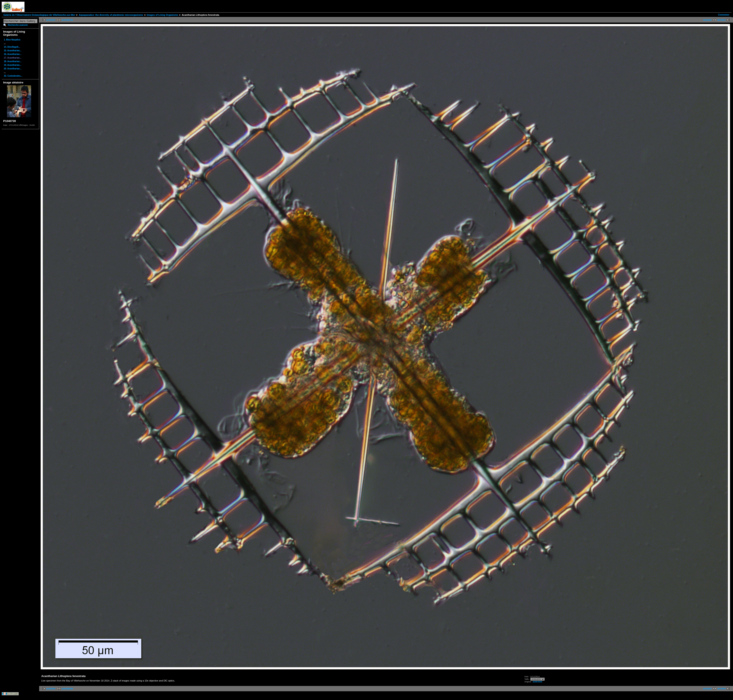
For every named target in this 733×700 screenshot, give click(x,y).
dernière (722, 20)
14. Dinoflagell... (12, 47)
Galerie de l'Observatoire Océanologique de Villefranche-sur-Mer (39, 15)
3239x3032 (538, 682)
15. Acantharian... (13, 51)
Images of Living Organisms (162, 15)
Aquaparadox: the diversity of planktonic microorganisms (111, 15)
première (51, 20)
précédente (67, 20)
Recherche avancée (18, 25)
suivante (707, 20)
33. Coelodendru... (13, 76)
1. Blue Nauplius (12, 40)
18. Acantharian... (13, 61)
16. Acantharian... (13, 54)
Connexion (724, 15)
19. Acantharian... (13, 65)
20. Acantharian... (13, 69)
